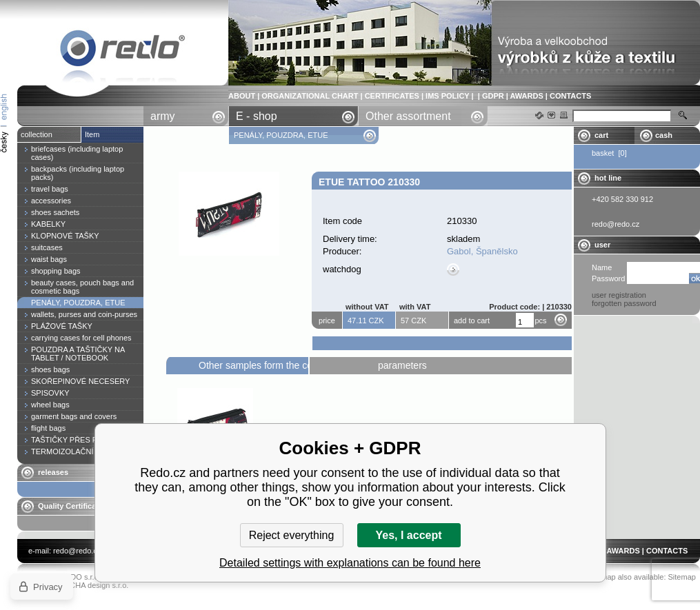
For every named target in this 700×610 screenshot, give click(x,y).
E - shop (257, 116)
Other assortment (408, 116)
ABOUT (242, 96)
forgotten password (624, 303)
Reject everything (292, 535)
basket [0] (609, 153)
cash (664, 135)
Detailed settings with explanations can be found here (350, 563)
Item (92, 134)
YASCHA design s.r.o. (92, 585)
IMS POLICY (447, 96)
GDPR (493, 96)
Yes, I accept (408, 535)
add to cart (472, 321)
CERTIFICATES (392, 96)
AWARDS (526, 96)
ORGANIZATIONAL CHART (310, 96)
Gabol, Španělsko (482, 251)
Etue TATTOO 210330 (123, 51)
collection (37, 134)
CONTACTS (570, 96)
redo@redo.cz (77, 551)
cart (601, 135)
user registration (619, 295)
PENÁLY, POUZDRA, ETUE (282, 135)
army (163, 116)
